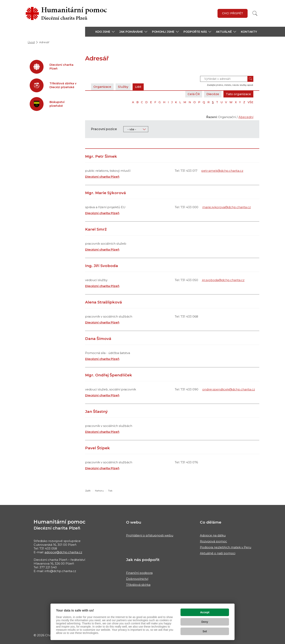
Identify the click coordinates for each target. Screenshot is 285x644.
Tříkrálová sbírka (138, 585)
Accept (205, 612)
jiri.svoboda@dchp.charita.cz (223, 280)
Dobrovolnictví (137, 579)
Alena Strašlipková (104, 302)
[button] (105, 32)
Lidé (138, 87)
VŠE (250, 102)
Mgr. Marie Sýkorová (105, 193)
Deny (205, 622)
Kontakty (249, 32)
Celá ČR (194, 94)
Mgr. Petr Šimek (101, 156)
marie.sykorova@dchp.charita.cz (227, 207)
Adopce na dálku (213, 535)
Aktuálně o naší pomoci (218, 553)
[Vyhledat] (255, 13)
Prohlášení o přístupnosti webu (150, 535)
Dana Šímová (98, 339)
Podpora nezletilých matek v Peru (226, 547)
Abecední (246, 117)
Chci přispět (233, 13)
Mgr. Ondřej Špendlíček (109, 375)
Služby (123, 87)
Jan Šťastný (96, 412)
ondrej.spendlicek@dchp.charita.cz (229, 389)
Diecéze (213, 94)
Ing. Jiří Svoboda (102, 266)
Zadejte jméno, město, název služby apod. (230, 85)
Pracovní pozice (104, 129)
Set (205, 631)
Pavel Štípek (97, 448)
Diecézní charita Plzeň (102, 177)
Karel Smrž (96, 229)
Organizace (102, 87)
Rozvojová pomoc (213, 541)
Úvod (31, 42)
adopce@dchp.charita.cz (63, 552)
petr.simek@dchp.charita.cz (222, 171)
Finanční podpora (139, 573)
